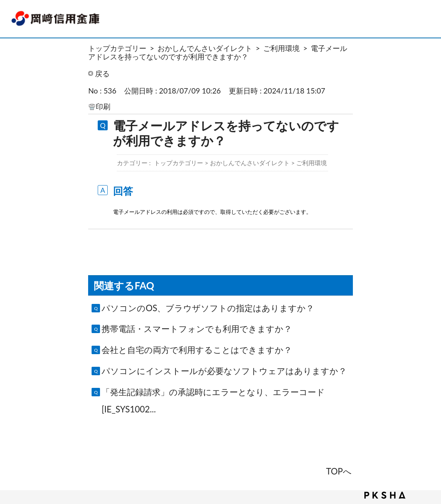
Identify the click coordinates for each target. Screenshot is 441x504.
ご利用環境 (281, 48)
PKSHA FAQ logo (385, 495)
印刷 (103, 106)
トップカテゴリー (117, 48)
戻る (102, 73)
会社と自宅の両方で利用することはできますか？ (197, 350)
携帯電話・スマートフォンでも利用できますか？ (197, 329)
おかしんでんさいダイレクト (205, 48)
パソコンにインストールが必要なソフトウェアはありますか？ (224, 371)
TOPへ (339, 471)
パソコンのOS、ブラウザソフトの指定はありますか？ (208, 308)
